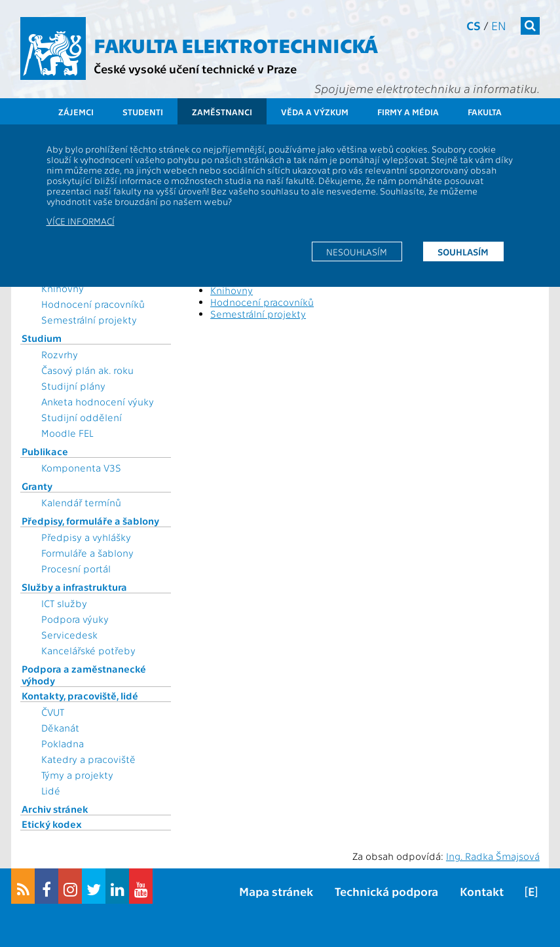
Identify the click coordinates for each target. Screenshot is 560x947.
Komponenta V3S (81, 468)
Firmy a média (408, 112)
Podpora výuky (75, 619)
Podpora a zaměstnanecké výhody (84, 675)
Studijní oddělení (82, 417)
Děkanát (60, 728)
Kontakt (482, 891)
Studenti (143, 112)
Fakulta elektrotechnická (236, 45)
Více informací (81, 221)
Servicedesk (69, 635)
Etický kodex (52, 824)
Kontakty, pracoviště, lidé (80, 696)
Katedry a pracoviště (88, 759)
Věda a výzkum (315, 112)
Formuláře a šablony (87, 553)
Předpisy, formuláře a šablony (90, 521)
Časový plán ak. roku (87, 370)
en (499, 25)
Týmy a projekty (77, 775)
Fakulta (485, 112)
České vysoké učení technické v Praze (195, 68)
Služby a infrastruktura (74, 587)
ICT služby (64, 603)
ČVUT (53, 712)
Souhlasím (463, 251)
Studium (42, 338)
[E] (531, 891)
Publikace (45, 451)
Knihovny (63, 288)
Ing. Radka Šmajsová (493, 856)
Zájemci (76, 112)
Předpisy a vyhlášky (86, 537)
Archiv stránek (55, 809)
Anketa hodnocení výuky (98, 401)
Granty (37, 486)
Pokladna (63, 743)
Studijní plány (73, 386)
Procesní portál (76, 568)
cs (474, 25)
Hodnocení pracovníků (93, 304)
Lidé (51, 790)
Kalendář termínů (81, 502)
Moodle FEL (67, 433)
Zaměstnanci (222, 112)
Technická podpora (386, 891)
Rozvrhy (60, 354)
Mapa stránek (276, 891)
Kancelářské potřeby (88, 650)
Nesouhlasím (357, 251)
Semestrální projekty (89, 320)
